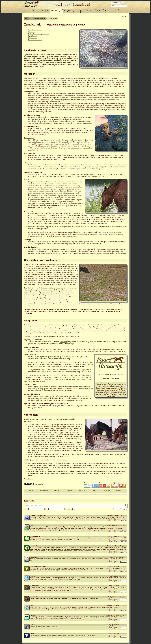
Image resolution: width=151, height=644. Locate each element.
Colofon (116, 11)
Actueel (41, 11)
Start (35, 11)
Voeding (47, 11)
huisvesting (122, 253)
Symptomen (33, 36)
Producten (100, 11)
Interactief (85, 11)
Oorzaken (32, 32)
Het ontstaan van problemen (39, 34)
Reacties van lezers (35, 40)
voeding (51, 429)
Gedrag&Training (69, 11)
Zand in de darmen (35, 30)
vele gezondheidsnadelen (79, 215)
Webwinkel (108, 11)
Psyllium (31, 475)
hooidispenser (72, 436)
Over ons (92, 11)
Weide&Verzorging (57, 11)
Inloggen (124, 16)
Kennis (78, 11)
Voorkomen (33, 38)
